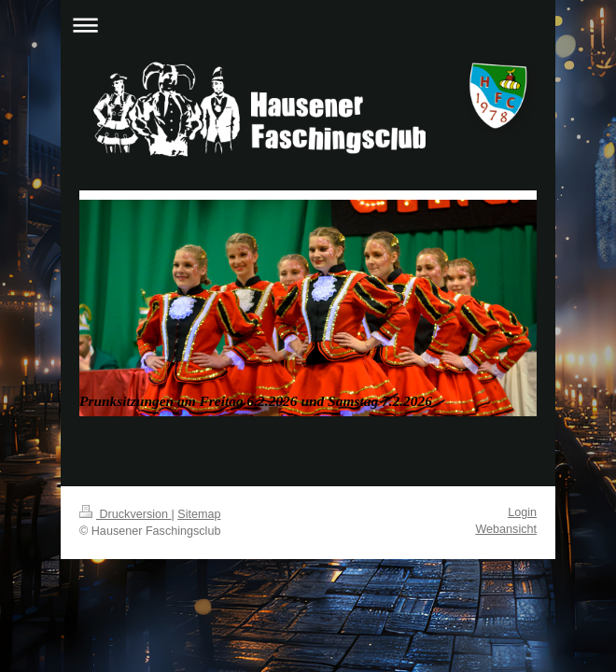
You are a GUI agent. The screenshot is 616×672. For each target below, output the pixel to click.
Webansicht (506, 529)
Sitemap (199, 514)
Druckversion (125, 514)
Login (522, 512)
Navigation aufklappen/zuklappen (308, 25)
